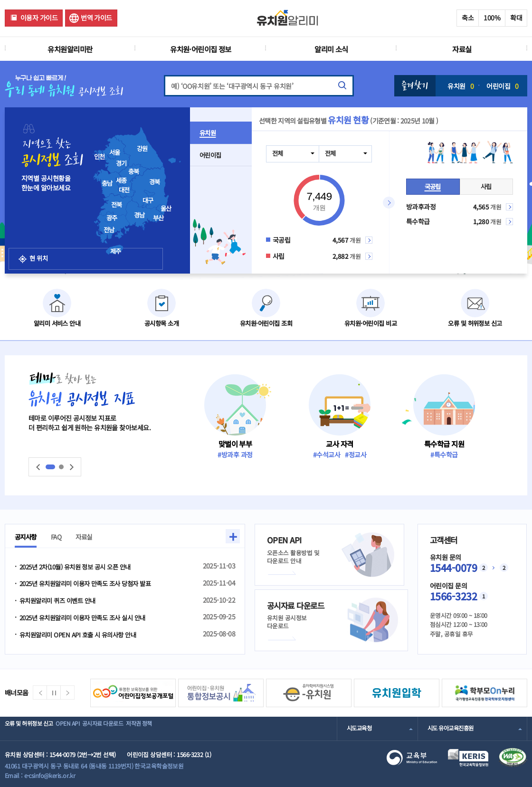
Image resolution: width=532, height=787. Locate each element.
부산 (158, 218)
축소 (468, 18)
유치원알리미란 (70, 49)
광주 (112, 218)
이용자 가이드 (39, 18)
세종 (121, 180)
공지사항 (28, 537)
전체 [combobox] (278, 153)
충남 (107, 183)
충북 (134, 171)
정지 (54, 692)
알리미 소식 (331, 49)
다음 (72, 467)
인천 (100, 157)
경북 (155, 182)
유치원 (461, 86)
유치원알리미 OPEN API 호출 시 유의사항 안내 (82, 635)
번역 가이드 (96, 18)
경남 (139, 215)
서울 (115, 152)
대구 (148, 200)
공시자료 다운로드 (130, 728)
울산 (166, 209)
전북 (117, 205)
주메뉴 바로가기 (0, 0)
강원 (142, 149)
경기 (121, 163)
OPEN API (83, 728)
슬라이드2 (61, 467)
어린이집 (502, 86)
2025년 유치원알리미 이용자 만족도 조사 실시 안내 (88, 618)
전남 (109, 230)
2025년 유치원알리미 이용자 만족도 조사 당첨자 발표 (90, 584)
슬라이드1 (50, 467)
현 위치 (47, 247)
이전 (38, 467)
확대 (516, 18)
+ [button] (233, 536)
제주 (116, 251)
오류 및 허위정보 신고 (32, 728)
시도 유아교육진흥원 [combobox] (453, 728)
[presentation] (149, 188)
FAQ (61, 537)
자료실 (462, 49)
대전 (124, 190)
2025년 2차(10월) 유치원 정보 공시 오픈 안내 (80, 567)
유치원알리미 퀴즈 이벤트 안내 (60, 601)
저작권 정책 (179, 728)
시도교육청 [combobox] (360, 728)
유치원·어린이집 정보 (201, 49)
